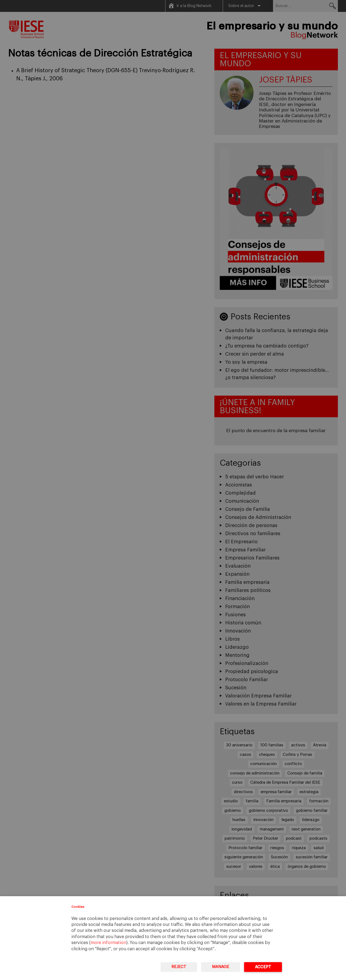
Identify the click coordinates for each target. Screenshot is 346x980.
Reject (179, 967)
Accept (263, 967)
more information (108, 943)
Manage (221, 967)
